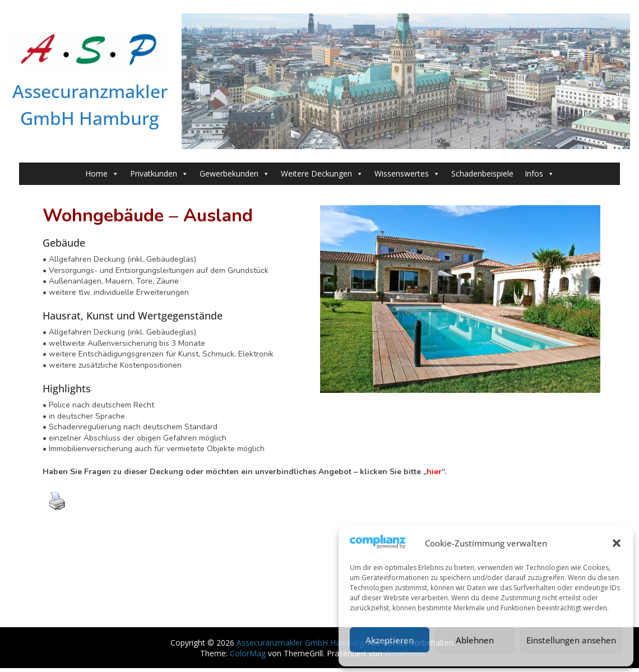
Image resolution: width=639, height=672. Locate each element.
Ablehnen (475, 640)
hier (434, 472)
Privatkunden (159, 174)
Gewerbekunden (235, 174)
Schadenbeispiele (482, 173)
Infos (540, 174)
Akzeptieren (390, 640)
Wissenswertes (407, 174)
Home (102, 174)
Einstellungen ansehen (571, 640)
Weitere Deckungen (322, 174)
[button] (617, 543)
